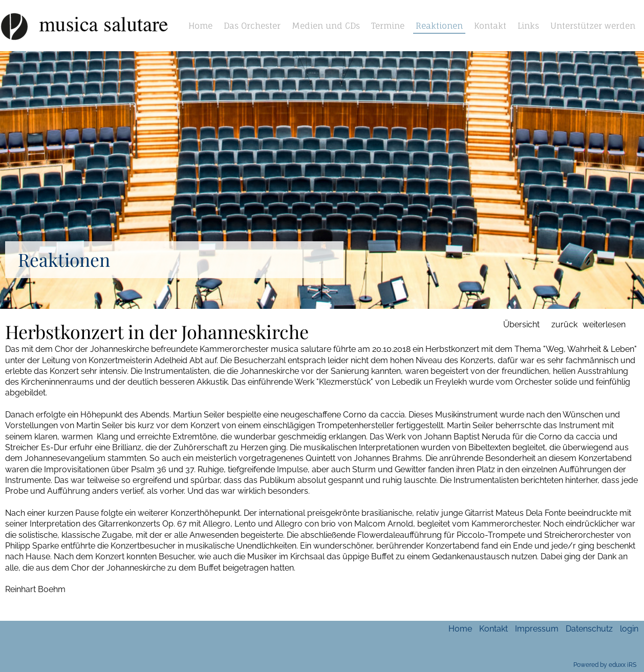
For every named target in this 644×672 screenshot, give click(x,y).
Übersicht (521, 324)
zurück (564, 324)
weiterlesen (604, 324)
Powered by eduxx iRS (605, 665)
